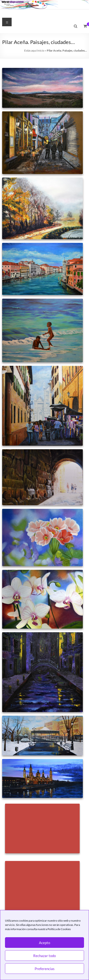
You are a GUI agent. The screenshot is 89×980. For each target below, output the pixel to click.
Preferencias (45, 969)
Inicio (41, 50)
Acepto (44, 943)
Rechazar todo (44, 956)
